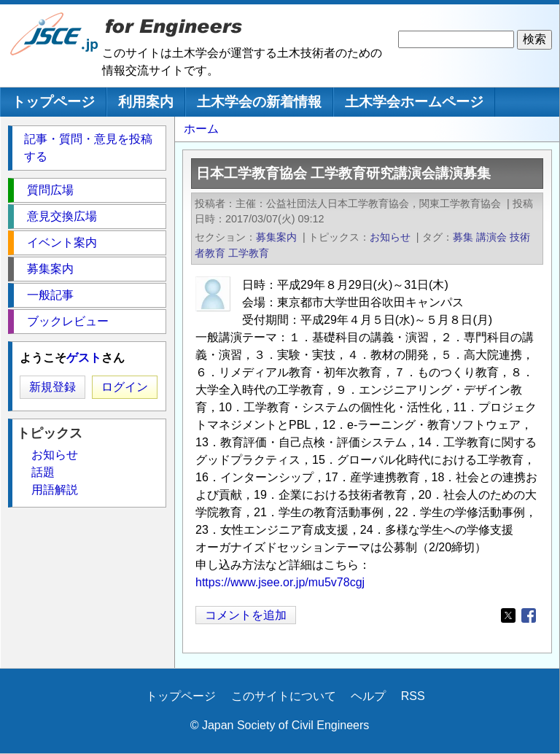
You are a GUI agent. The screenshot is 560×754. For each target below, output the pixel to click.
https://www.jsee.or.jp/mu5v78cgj (280, 582)
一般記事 (50, 295)
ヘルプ (368, 696)
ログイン (125, 387)
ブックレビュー (68, 321)
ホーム (201, 129)
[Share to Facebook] (529, 615)
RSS (413, 696)
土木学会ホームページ (414, 102)
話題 (43, 472)
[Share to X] (508, 615)
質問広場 (50, 190)
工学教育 (249, 253)
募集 (463, 237)
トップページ (53, 102)
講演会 (491, 237)
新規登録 (52, 387)
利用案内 (146, 102)
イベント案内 (62, 242)
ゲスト (84, 358)
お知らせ (390, 237)
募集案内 (276, 237)
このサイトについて (284, 696)
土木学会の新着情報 (259, 102)
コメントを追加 (246, 615)
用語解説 (55, 490)
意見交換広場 (62, 216)
